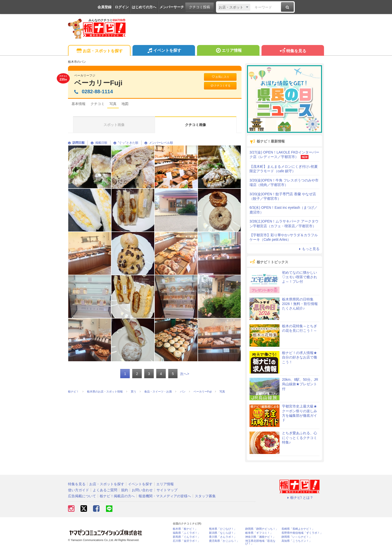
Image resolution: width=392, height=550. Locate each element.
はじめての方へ (144, 7)
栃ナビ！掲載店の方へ (117, 496)
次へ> (184, 374)
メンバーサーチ (172, 7)
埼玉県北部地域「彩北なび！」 (260, 542)
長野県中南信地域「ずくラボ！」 (302, 533)
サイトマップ (167, 490)
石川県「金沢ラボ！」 (186, 541)
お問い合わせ (142, 490)
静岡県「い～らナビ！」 (297, 537)
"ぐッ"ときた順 (126, 143)
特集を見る (293, 51)
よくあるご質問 (105, 490)
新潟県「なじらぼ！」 (223, 533)
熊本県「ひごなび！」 (223, 529)
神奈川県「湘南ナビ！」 (260, 537)
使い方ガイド (78, 490)
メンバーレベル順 (159, 143)
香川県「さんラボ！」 (223, 537)
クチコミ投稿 (199, 7)
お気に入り (220, 77)
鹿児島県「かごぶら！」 (224, 541)
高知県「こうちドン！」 (297, 541)
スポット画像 (114, 125)
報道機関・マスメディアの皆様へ (165, 496)
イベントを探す (164, 51)
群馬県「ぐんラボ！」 (186, 537)
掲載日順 (99, 143)
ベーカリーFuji (98, 83)
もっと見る (308, 249)
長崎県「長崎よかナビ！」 (298, 529)
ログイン (122, 7)
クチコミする (220, 86)
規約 (124, 490)
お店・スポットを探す (99, 51)
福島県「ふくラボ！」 (186, 533)
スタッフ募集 (205, 496)
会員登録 (104, 7)
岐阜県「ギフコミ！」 (259, 533)
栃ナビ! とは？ (299, 497)
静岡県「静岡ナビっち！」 (262, 529)
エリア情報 (228, 51)
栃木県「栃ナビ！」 (185, 529)
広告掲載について (82, 496)
